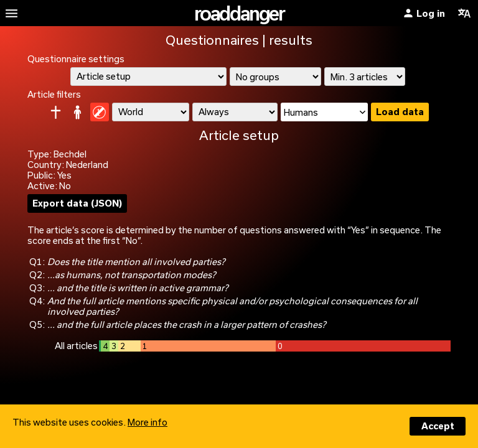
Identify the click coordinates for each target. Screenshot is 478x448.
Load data (400, 112)
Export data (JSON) (77, 203)
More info (148, 422)
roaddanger (239, 13)
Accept (438, 426)
